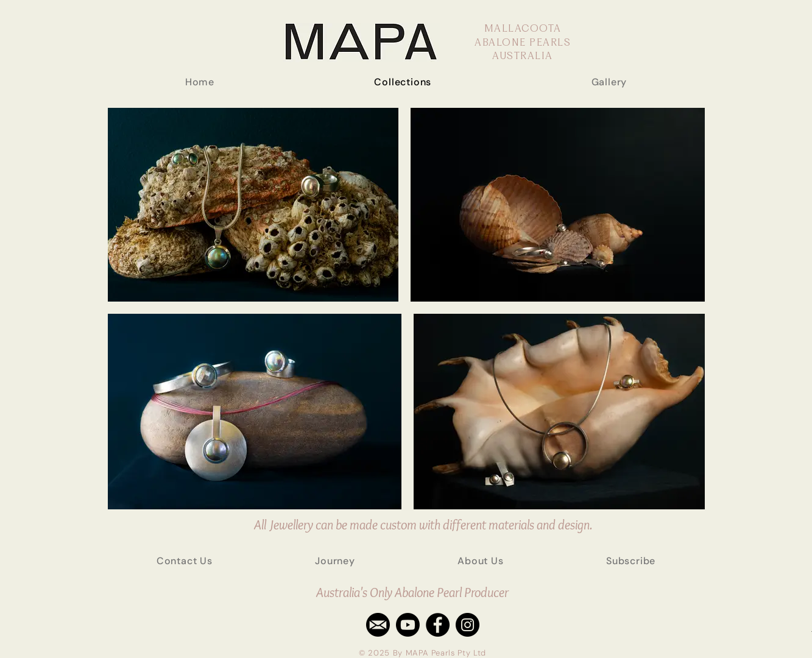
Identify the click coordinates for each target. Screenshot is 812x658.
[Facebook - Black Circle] (438, 625)
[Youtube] (408, 625)
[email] (378, 625)
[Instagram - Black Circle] (468, 625)
